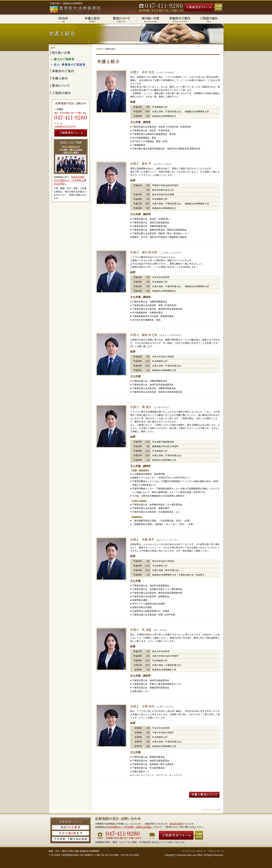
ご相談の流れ (209, 19)
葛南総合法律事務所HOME (63, 19)
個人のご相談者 (71, 60)
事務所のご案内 (180, 19)
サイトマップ (217, 851)
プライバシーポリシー (195, 851)
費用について (122, 19)
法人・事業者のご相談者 (71, 65)
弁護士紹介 (92, 19)
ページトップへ (210, 810)
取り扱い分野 (151, 19)
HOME (99, 49)
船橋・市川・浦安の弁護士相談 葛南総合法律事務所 (74, 851)
